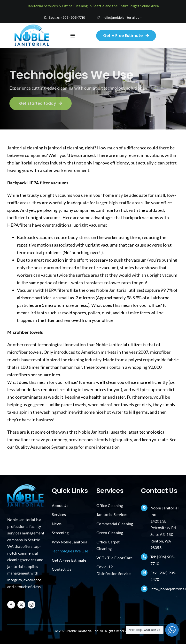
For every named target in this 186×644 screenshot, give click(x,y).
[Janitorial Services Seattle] (32, 27)
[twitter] (21, 605)
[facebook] (11, 605)
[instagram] (31, 605)
